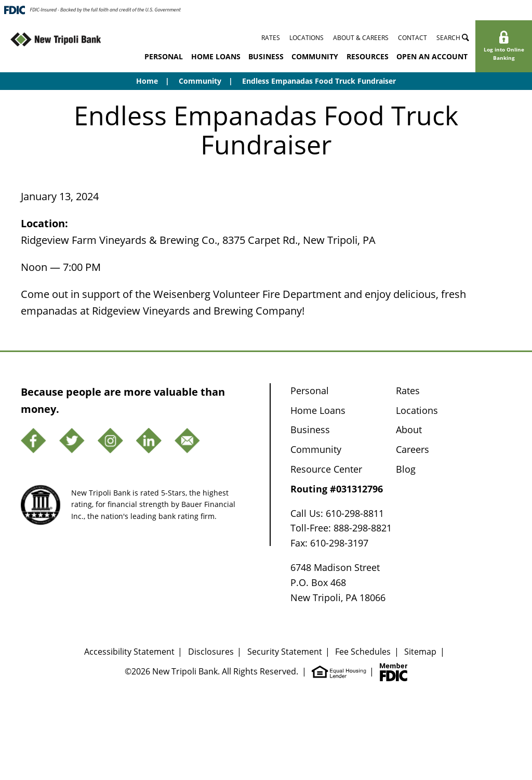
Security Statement (285, 652)
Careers (413, 449)
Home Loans (216, 56)
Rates (271, 38)
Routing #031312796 (337, 489)
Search (453, 38)
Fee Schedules (363, 652)
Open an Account (432, 56)
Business (266, 56)
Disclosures (211, 652)
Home (147, 81)
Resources (368, 56)
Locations (307, 38)
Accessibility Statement (129, 652)
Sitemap (420, 652)
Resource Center (326, 469)
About (409, 430)
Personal (164, 56)
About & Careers (361, 38)
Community (315, 56)
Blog (406, 469)
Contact (413, 38)
